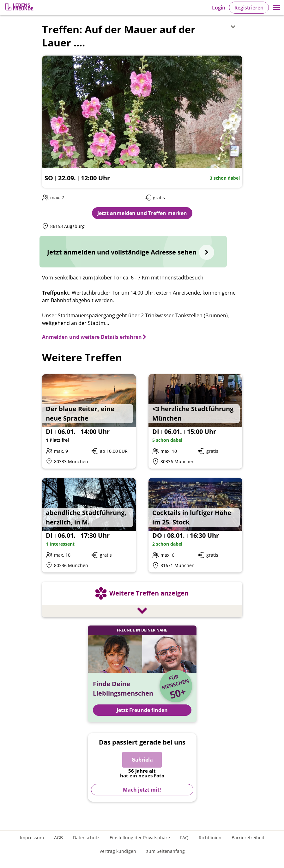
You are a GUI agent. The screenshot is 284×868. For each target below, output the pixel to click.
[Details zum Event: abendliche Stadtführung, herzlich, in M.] (89, 525)
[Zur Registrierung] (20, 8)
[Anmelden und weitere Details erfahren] (94, 337)
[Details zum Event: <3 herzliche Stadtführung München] (195, 421)
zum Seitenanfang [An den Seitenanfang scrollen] (166, 851)
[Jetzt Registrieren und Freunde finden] (142, 674)
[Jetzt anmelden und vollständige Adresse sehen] (133, 252)
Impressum (32, 838)
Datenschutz (86, 838)
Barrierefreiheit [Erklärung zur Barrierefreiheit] (248, 838)
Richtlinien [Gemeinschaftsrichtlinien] (210, 838)
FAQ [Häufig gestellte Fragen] (184, 838)
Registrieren (249, 8)
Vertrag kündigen (118, 851)
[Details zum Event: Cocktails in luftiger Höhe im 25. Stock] (195, 525)
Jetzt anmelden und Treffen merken (142, 213)
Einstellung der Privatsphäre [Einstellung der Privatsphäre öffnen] (140, 838)
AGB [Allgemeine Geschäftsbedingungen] (58, 838)
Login (219, 8)
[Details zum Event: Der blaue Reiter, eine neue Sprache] (89, 421)
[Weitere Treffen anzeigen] (142, 601)
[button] (276, 8)
